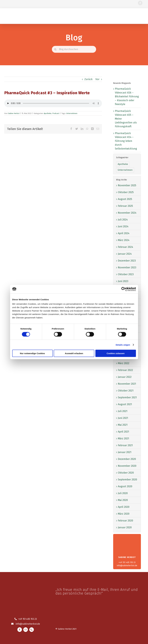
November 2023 (127, 267)
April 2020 (124, 507)
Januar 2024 (125, 254)
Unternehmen (72, 113)
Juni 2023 (123, 281)
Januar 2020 (125, 527)
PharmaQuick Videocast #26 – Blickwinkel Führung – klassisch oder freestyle (127, 96)
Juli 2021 (123, 411)
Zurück (89, 79)
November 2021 (127, 384)
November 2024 (127, 213)
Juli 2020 (123, 493)
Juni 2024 (123, 226)
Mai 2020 (123, 500)
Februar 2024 (125, 247)
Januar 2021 (125, 452)
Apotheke (48, 113)
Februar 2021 (125, 445)
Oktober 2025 (126, 192)
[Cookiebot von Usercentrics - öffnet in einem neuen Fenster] (123, 289)
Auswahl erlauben (74, 353)
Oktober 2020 (126, 473)
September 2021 (127, 397)
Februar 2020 (125, 521)
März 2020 (124, 514)
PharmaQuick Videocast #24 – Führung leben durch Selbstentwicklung (126, 141)
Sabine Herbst (14, 113)
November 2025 (127, 185)
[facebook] (140, 3)
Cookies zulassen (116, 353)
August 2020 (125, 486)
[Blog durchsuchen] (74, 49)
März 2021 (123, 439)
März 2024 (124, 240)
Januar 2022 (125, 377)
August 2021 (125, 404)
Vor (97, 79)
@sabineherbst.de (30, 624)
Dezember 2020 (127, 459)
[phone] (32, 630)
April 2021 (123, 432)
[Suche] (55, 49)
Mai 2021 (123, 425)
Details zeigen (123, 345)
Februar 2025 (125, 206)
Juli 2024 (123, 220)
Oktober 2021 (126, 391)
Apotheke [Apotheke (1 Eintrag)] (123, 164)
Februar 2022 (125, 370)
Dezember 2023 (127, 261)
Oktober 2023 (126, 274)
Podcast (56, 113)
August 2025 (125, 199)
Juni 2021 (123, 418)
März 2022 (124, 363)
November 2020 (127, 466)
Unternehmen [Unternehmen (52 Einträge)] (125, 170)
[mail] (26, 630)
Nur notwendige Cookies (32, 353)
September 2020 (127, 480)
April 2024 (124, 233)
